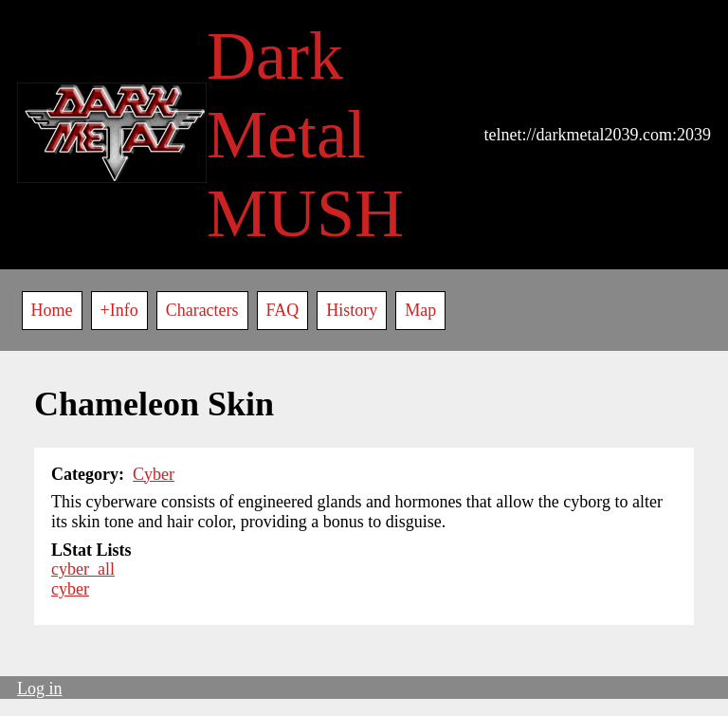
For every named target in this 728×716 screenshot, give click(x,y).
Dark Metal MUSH (305, 135)
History (352, 310)
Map (420, 310)
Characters (202, 310)
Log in (40, 688)
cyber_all (83, 569)
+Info (119, 310)
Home (52, 310)
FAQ (283, 310)
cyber (70, 589)
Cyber (154, 474)
